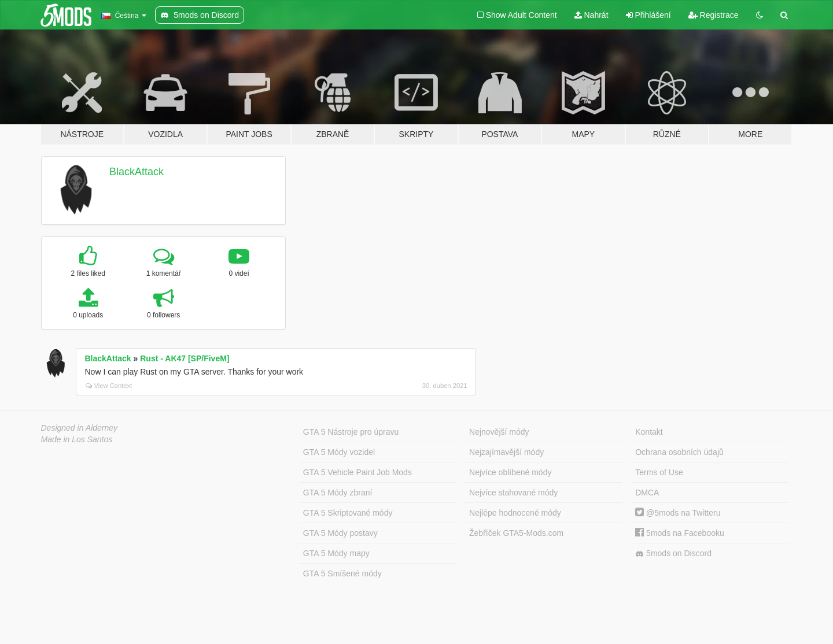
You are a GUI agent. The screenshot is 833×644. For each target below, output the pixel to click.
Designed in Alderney (80, 428)
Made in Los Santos (77, 439)
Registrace (714, 15)
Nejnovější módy (499, 432)
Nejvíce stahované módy (513, 493)
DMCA (647, 493)
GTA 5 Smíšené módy (342, 573)
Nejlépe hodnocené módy (515, 513)
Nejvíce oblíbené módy (510, 472)
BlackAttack (137, 172)
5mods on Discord (673, 554)
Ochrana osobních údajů (679, 452)
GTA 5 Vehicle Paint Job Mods (357, 472)
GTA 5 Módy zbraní (338, 493)
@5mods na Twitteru (678, 513)
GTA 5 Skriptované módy (348, 513)
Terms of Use (659, 472)
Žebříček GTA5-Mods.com (516, 533)
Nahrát (591, 15)
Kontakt (649, 432)
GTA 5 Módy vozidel (339, 452)
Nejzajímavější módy (506, 452)
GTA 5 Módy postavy (340, 533)
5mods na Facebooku (680, 533)
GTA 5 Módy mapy (336, 553)
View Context (109, 386)
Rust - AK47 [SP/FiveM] (185, 358)
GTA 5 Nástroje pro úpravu (351, 432)
